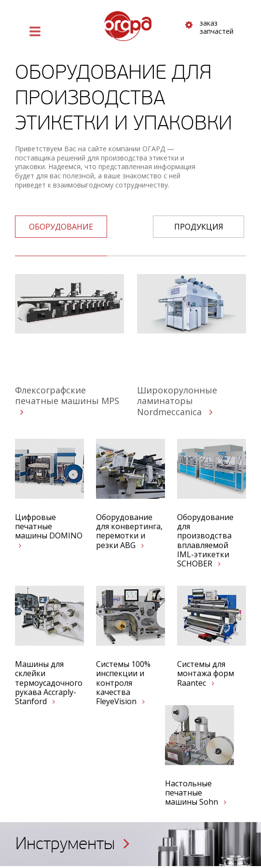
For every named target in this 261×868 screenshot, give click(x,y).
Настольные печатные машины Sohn (196, 793)
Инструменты (73, 844)
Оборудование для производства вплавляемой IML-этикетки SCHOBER (205, 541)
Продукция (199, 227)
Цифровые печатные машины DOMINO (49, 531)
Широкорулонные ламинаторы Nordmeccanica (177, 401)
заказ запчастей (209, 28)
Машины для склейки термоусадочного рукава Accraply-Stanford (49, 683)
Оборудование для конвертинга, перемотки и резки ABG (129, 531)
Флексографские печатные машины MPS (67, 400)
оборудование (61, 227)
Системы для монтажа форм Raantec (206, 674)
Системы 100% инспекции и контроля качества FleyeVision (123, 683)
